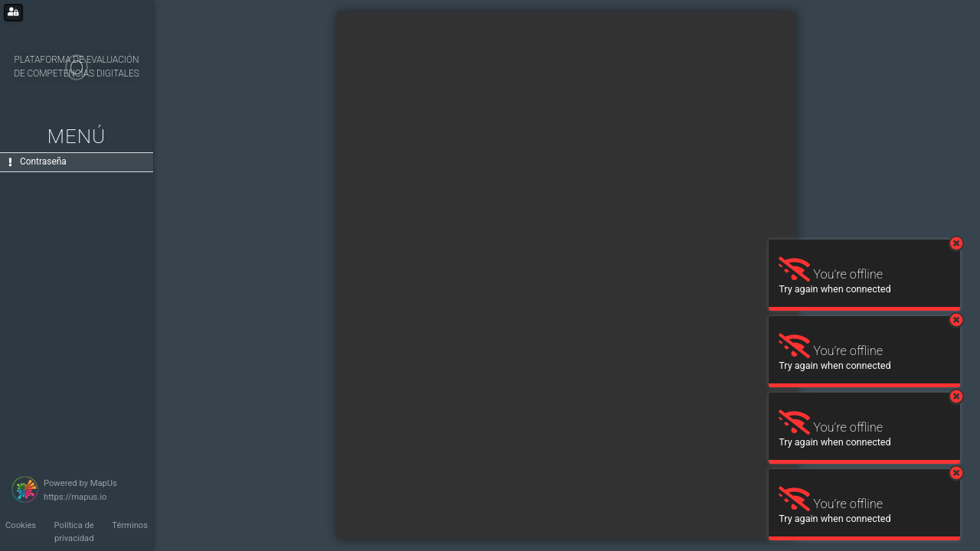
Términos (130, 525)
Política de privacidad (74, 532)
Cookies (21, 525)
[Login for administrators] (13, 13)
